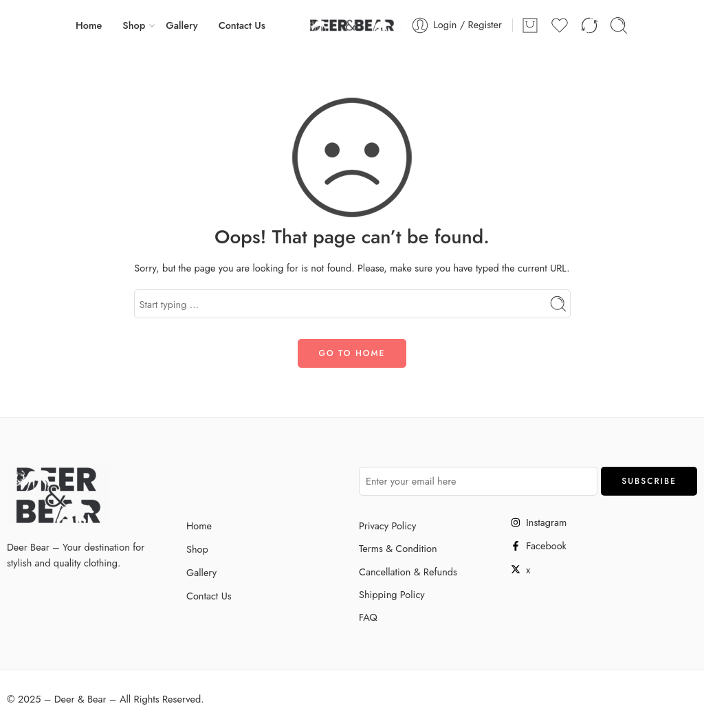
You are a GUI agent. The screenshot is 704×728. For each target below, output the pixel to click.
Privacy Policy (387, 526)
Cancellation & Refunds (408, 572)
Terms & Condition (398, 548)
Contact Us (242, 25)
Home (89, 25)
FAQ (368, 617)
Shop (134, 25)
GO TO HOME (352, 353)
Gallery (181, 25)
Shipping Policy (392, 594)
